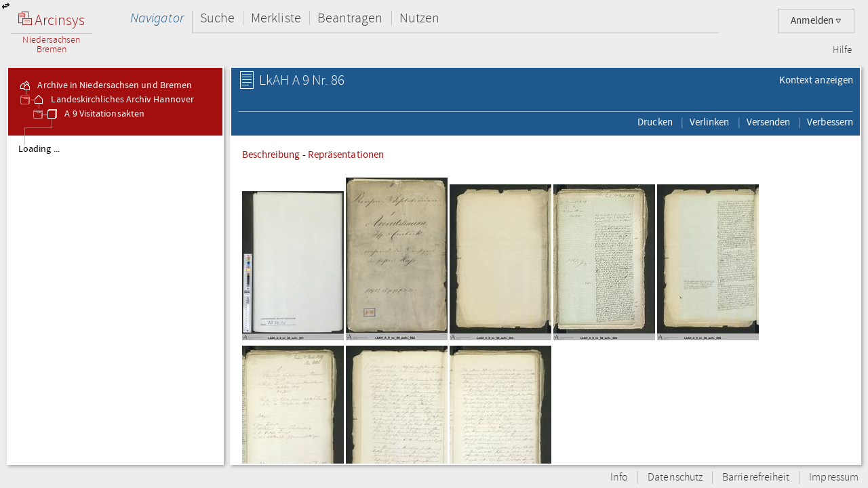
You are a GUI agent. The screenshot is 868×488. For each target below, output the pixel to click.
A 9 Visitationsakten (95, 114)
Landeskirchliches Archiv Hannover (113, 100)
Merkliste (276, 18)
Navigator (157, 18)
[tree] (115, 300)
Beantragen (350, 18)
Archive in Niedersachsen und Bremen (105, 85)
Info (619, 477)
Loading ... (39, 149)
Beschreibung (271, 155)
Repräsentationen (346, 155)
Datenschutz (675, 477)
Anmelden (816, 21)
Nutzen (419, 18)
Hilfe (842, 50)
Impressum (834, 477)
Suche (217, 18)
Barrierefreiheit (756, 477)
